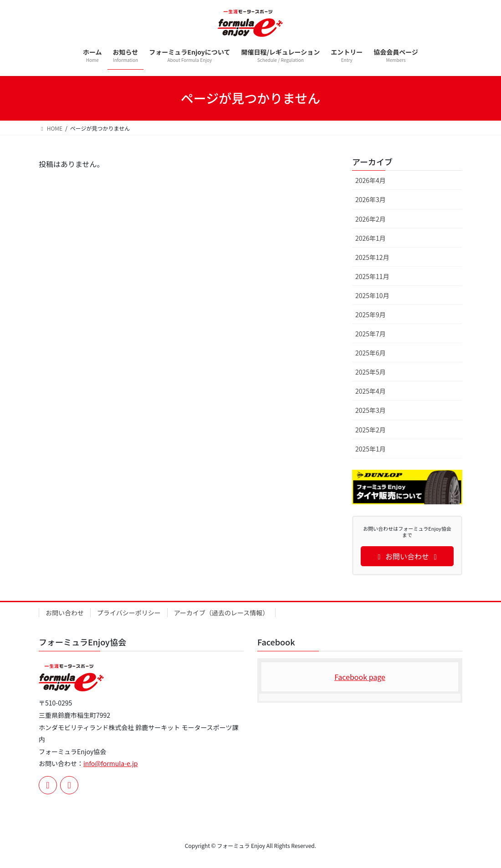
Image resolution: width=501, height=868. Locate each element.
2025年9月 (371, 315)
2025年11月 (372, 276)
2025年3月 (371, 410)
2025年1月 (371, 449)
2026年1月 (371, 238)
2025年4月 (371, 391)
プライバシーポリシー (129, 613)
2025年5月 (371, 372)
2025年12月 (372, 257)
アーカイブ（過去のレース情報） (221, 613)
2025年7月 (371, 334)
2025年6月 (371, 353)
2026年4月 (371, 180)
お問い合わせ (65, 613)
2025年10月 (372, 295)
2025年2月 (371, 430)
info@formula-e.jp (110, 763)
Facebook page (360, 677)
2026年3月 (371, 199)
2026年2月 (371, 219)
